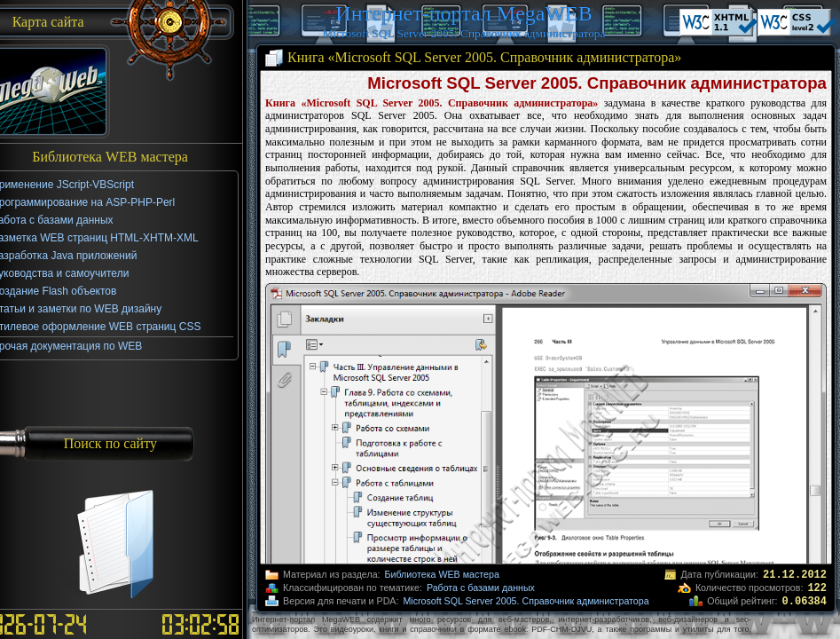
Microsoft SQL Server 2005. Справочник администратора (526, 601)
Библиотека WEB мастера (442, 574)
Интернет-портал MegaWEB (463, 13)
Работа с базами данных (481, 588)
